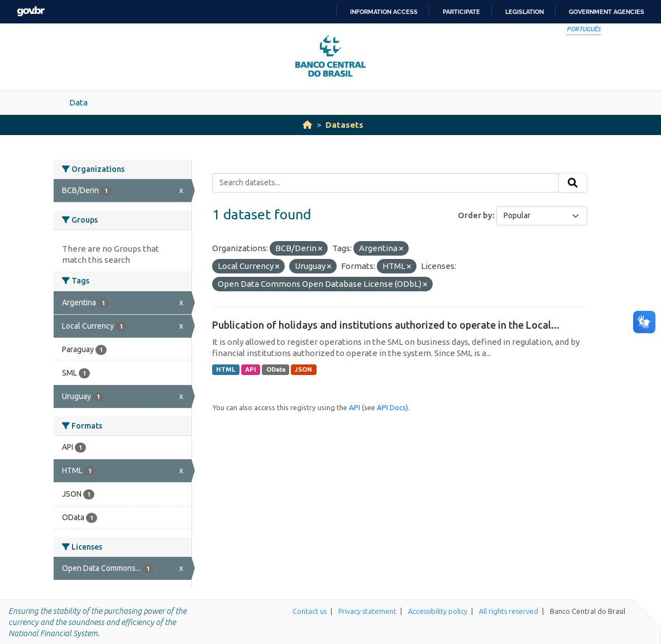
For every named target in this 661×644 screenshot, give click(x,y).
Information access (384, 12)
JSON (303, 369)
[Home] (307, 125)
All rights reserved (509, 611)
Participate (461, 12)
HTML (226, 369)
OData (276, 369)
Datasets (344, 125)
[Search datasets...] (385, 183)
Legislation (525, 12)
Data (78, 102)
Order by (475, 215)
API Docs (391, 407)
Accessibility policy (438, 611)
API (251, 369)
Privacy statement (367, 611)
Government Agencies (607, 12)
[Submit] (573, 183)
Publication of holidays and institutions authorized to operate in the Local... (386, 325)
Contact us (310, 611)
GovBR (31, 11)
